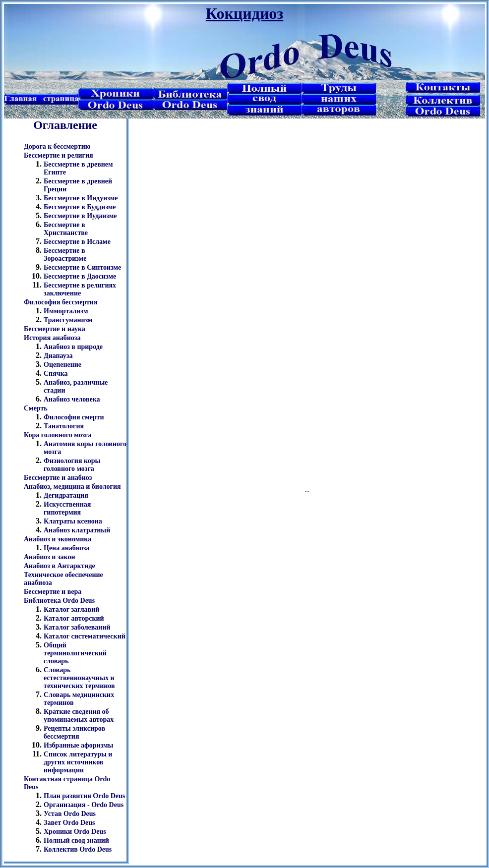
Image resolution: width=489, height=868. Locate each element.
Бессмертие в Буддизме (80, 207)
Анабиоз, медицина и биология (72, 487)
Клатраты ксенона (73, 521)
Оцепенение (62, 365)
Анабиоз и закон (50, 557)
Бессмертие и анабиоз (58, 478)
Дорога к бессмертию (57, 146)
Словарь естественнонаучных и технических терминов (79, 678)
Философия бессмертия (61, 302)
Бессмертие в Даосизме (80, 276)
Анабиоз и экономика (58, 539)
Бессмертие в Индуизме (81, 198)
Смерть (36, 408)
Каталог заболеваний (77, 627)
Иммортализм (66, 311)
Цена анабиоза (66, 548)
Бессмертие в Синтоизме (82, 267)
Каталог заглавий (71, 609)
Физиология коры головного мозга (72, 465)
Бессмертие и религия (59, 155)
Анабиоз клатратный (77, 530)
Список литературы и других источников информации (78, 762)
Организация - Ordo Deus (84, 805)
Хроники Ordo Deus (75, 832)
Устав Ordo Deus (70, 814)
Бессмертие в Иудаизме (80, 216)
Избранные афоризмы (79, 745)
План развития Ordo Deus (84, 796)
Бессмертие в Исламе (77, 242)
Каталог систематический (85, 636)
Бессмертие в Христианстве (66, 229)
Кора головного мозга (58, 435)
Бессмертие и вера (53, 592)
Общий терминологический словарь (75, 653)
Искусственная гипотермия (67, 508)
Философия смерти (74, 417)
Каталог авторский (74, 618)
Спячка (56, 374)
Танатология (64, 426)
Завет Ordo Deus (69, 823)
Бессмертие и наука (55, 329)
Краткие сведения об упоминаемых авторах (79, 716)
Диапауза (58, 356)
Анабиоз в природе (73, 347)
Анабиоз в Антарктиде (60, 566)
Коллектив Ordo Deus (78, 849)
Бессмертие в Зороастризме (65, 255)
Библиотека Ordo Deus (59, 601)
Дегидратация (66, 495)
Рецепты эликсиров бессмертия (74, 732)
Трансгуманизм (68, 320)
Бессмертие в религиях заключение (80, 289)
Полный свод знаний (76, 840)
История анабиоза (52, 338)
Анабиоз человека (72, 399)
